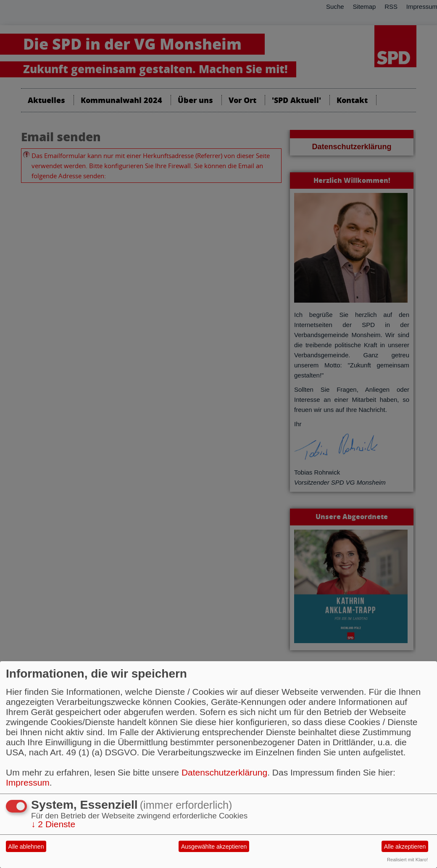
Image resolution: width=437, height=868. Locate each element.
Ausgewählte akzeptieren (214, 847)
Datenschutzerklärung (224, 772)
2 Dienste (53, 824)
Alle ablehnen (26, 847)
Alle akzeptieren (405, 847)
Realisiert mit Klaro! (407, 860)
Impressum (28, 782)
